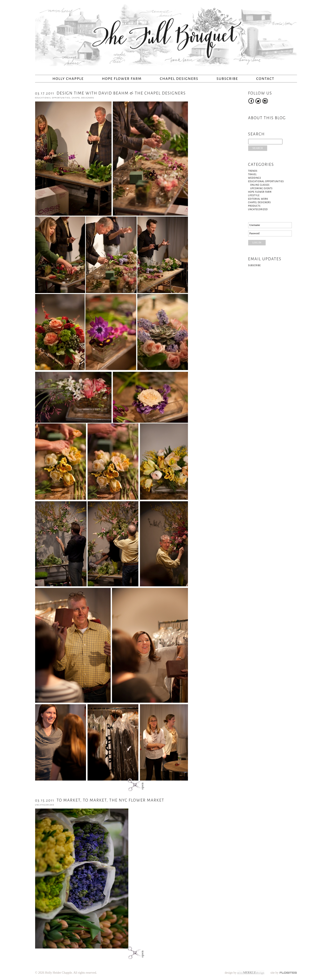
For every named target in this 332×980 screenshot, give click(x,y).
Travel (253, 174)
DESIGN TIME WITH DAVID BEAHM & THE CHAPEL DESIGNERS (110, 93)
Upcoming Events (261, 188)
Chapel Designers (179, 79)
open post (133, 785)
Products (254, 206)
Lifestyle (254, 195)
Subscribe (227, 79)
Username (255, 225)
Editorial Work (258, 199)
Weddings (255, 178)
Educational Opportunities (53, 98)
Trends (253, 171)
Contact (265, 79)
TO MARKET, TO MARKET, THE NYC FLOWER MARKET (100, 800)
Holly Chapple (68, 79)
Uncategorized (45, 805)
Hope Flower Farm (122, 79)
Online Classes (260, 185)
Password (255, 233)
